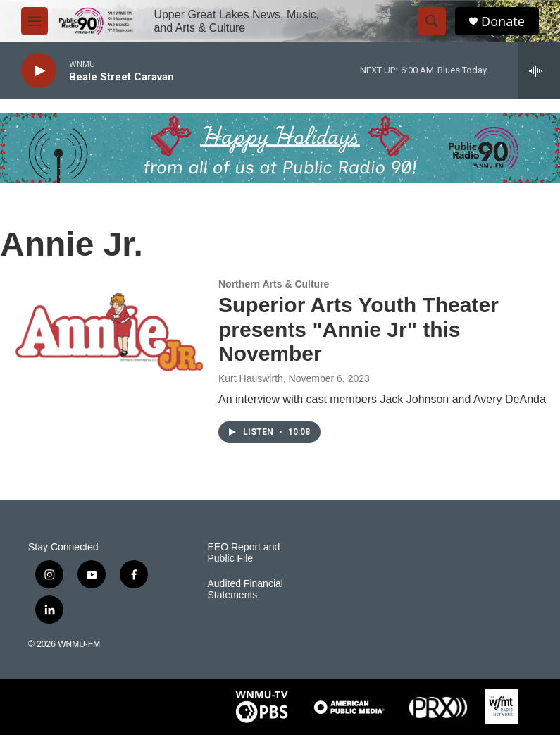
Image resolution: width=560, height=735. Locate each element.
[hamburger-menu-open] (35, 21)
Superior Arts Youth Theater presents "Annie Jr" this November (359, 329)
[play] (39, 71)
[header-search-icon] (432, 21)
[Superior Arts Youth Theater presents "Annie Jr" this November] (109, 332)
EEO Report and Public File (244, 553)
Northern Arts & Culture (274, 284)
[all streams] (539, 70)
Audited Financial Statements (245, 589)
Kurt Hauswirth (251, 378)
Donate (503, 21)
